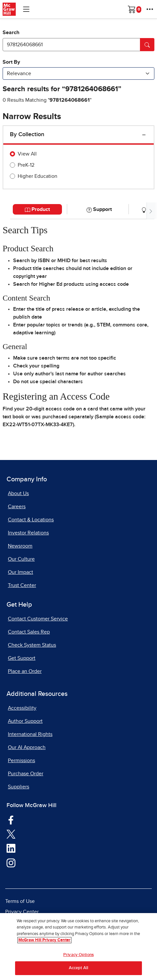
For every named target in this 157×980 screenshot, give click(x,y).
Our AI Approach (27, 747)
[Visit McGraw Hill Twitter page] (11, 834)
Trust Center (22, 585)
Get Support (22, 658)
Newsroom (20, 546)
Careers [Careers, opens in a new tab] (17, 507)
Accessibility (22, 708)
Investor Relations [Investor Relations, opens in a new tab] (28, 533)
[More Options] (150, 9)
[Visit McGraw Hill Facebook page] (11, 820)
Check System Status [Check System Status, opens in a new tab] (32, 645)
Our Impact (20, 572)
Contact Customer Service (38, 619)
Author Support (25, 721)
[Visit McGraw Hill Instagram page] (11, 863)
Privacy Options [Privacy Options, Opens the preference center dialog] (78, 956)
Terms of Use (20, 901)
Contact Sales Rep (29, 632)
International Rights (30, 734)
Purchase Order (26, 774)
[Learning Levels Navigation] (26, 9)
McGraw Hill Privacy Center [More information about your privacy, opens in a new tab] (44, 941)
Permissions (21, 761)
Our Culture (21, 559)
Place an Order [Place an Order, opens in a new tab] (25, 671)
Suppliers (19, 787)
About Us (18, 493)
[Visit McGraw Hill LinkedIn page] (11, 848)
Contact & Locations (31, 520)
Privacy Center (22, 912)
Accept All (78, 969)
